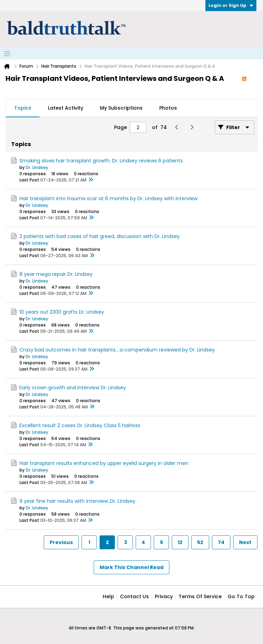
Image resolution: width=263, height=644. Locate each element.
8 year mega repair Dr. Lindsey (56, 274)
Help (108, 596)
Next (245, 542)
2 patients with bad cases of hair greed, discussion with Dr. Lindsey (100, 236)
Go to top (241, 596)
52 (200, 542)
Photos (168, 108)
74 (221, 542)
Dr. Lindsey (37, 167)
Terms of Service (200, 596)
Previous (61, 542)
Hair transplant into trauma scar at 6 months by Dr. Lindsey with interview (108, 198)
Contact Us (134, 596)
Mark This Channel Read (131, 567)
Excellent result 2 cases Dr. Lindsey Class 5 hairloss (80, 425)
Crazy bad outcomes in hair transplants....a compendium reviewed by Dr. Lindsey (117, 350)
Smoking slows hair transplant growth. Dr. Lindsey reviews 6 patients (101, 161)
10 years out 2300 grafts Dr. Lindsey (62, 312)
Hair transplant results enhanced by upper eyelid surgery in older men (104, 463)
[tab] (23, 108)
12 (180, 542)
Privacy (164, 596)
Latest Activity (66, 108)
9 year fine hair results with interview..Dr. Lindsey (77, 501)
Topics (23, 108)
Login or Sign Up (231, 5)
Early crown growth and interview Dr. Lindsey (73, 388)
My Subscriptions (121, 108)
